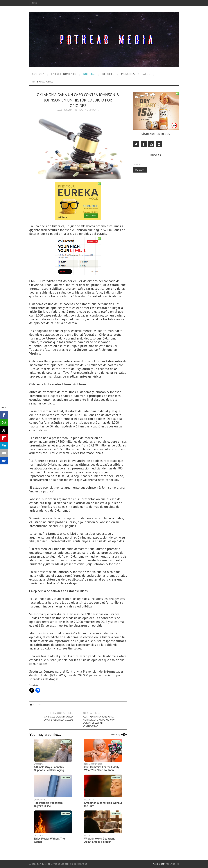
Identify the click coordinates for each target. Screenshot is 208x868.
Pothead (79, 110)
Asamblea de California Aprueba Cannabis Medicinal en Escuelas (58, 718)
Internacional (43, 82)
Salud (146, 74)
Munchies (128, 74)
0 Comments (93, 110)
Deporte (108, 74)
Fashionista (159, 864)
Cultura (38, 74)
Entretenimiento (64, 74)
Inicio (34, 3)
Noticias (89, 74)
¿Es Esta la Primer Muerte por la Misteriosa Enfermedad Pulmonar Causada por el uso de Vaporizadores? (99, 721)
